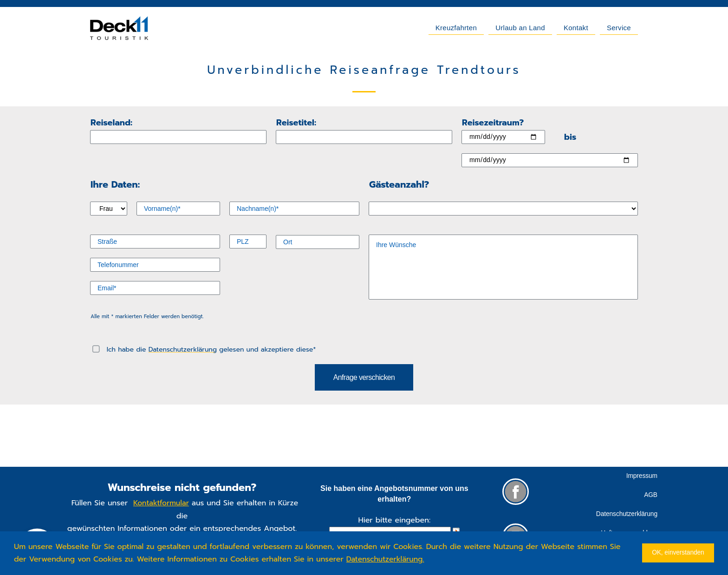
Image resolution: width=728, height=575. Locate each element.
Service (619, 28)
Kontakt (576, 28)
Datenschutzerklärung (183, 350)
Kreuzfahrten (456, 28)
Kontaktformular (161, 504)
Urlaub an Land (520, 28)
